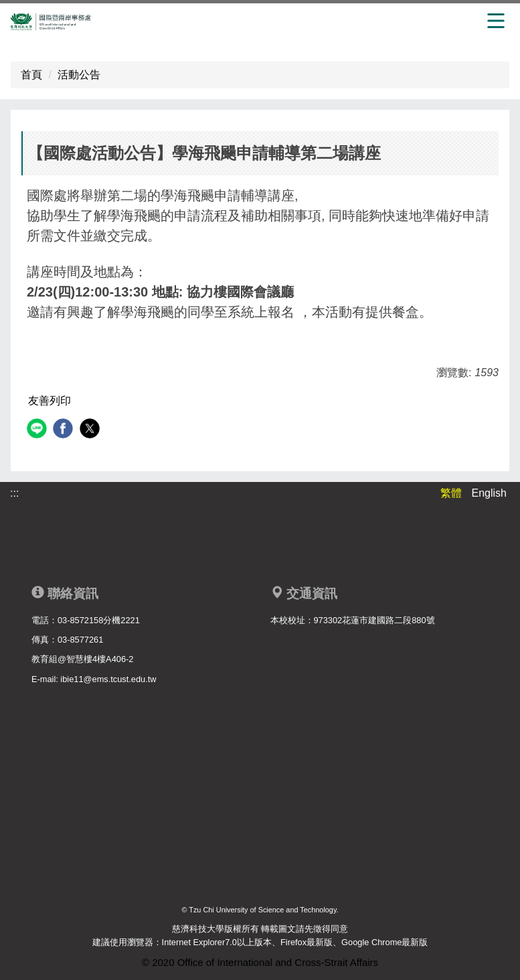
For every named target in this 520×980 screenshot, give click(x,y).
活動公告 (79, 75)
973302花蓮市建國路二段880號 (374, 620)
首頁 (31, 75)
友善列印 (50, 401)
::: (14, 493)
